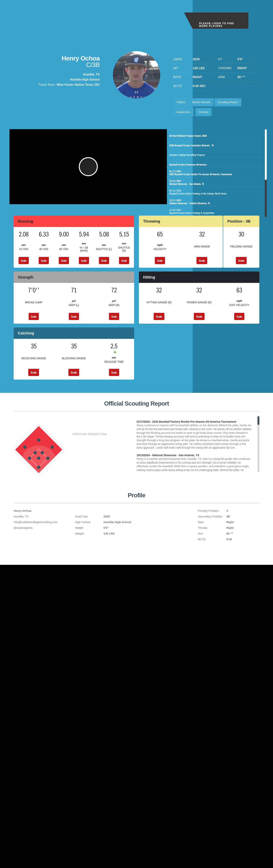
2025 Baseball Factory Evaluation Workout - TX (216, 147)
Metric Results (203, 103)
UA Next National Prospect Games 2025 (216, 136)
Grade (202, 266)
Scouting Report (231, 103)
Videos (181, 103)
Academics (184, 113)
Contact (205, 113)
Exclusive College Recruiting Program (220, 158)
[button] (89, 170)
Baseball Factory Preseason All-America (215, 169)
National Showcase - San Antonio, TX (215, 190)
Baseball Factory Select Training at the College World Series (219, 201)
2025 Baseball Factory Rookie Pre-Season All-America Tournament (215, 180)
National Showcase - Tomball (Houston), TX (215, 212)
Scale (24, 266)
